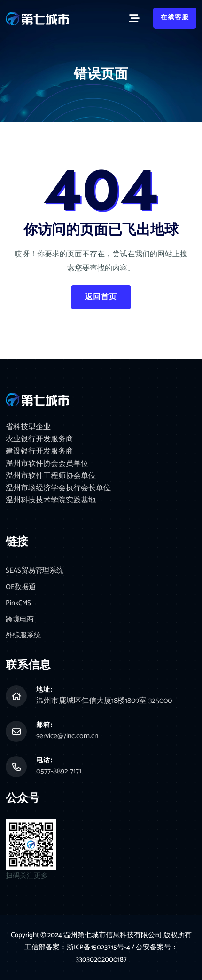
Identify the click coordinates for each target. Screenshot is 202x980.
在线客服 (175, 18)
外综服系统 (23, 636)
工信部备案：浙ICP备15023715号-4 (78, 947)
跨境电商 (20, 620)
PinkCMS (18, 603)
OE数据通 (21, 587)
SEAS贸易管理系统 (35, 571)
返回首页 (101, 297)
